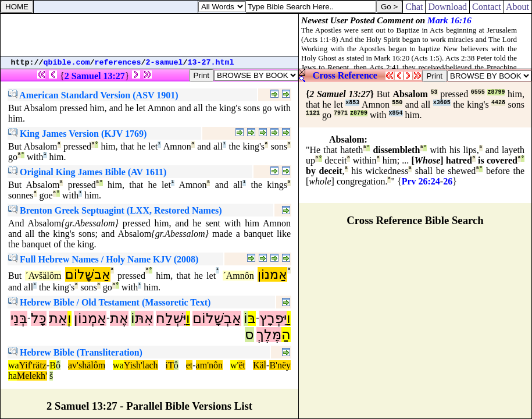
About (518, 7)
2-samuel (165, 63)
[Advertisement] (149, 35)
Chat (414, 7)
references (118, 63)
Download (447, 7)
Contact (487, 7)
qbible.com (67, 63)
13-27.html (211, 63)
